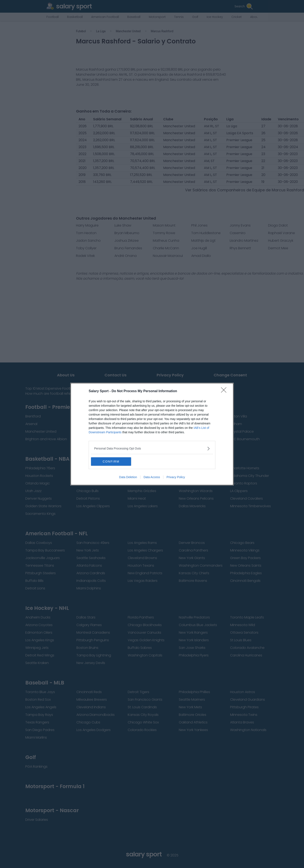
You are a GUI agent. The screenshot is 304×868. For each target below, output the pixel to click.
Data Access (152, 477)
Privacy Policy (176, 477)
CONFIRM (111, 462)
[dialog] (152, 434)
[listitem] (152, 449)
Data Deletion (128, 477)
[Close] (225, 391)
